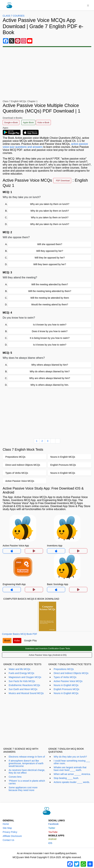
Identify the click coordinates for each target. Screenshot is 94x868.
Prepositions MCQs (64, 669)
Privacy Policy (10, 832)
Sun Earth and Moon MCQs (23, 689)
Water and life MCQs (19, 669)
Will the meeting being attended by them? (50, 291)
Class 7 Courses (14, 16)
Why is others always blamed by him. (50, 385)
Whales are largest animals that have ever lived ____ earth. (70, 769)
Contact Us (8, 840)
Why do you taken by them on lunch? (50, 211)
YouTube (53, 832)
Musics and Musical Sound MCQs (26, 693)
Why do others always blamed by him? (50, 371)
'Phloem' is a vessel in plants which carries (27, 782)
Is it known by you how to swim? (50, 325)
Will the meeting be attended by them (50, 298)
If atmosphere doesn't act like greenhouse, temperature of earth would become (26, 763)
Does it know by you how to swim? (50, 331)
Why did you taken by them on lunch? (50, 224)
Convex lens (15, 777)
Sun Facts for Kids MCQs (22, 681)
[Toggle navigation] (88, 5)
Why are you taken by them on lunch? (50, 204)
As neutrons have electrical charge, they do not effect (27, 771)
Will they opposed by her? (50, 251)
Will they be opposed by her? (50, 258)
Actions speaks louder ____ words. (72, 782)
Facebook (53, 824)
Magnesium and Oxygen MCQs (25, 677)
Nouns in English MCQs (66, 685)
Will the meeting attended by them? (50, 284)
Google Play (30, 640)
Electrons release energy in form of (27, 757)
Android (52, 839)
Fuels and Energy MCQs (21, 673)
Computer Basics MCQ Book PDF (20, 634)
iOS (50, 843)
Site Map (7, 828)
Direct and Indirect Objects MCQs (71, 673)
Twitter (52, 828)
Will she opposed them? (50, 244)
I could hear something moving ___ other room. (72, 762)
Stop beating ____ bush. (66, 778)
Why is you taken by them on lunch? (50, 217)
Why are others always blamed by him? (50, 378)
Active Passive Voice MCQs (68, 681)
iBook (7, 640)
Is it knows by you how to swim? (50, 345)
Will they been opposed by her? (50, 264)
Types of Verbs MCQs (65, 677)
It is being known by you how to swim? (50, 338)
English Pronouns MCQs (66, 689)
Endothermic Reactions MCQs (24, 685)
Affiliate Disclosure (12, 836)
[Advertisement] (47, 412)
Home (6, 824)
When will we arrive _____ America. (72, 774)
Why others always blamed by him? (50, 365)
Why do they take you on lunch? (70, 757)
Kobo (17, 640)
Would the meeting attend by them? (50, 305)
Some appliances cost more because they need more (23, 789)
